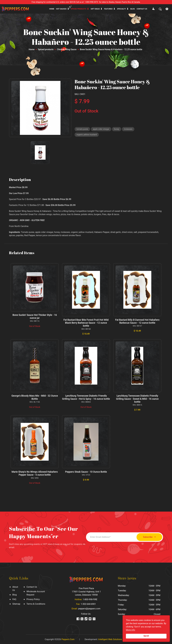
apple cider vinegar (102, 129)
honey (118, 129)
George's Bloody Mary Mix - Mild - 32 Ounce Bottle (35, 397)
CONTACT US (142, 9)
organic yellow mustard (87, 135)
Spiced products (79, 9)
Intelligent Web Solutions (110, 639)
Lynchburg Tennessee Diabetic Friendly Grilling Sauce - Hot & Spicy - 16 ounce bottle (86, 398)
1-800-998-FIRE (90, 599)
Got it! (146, 636)
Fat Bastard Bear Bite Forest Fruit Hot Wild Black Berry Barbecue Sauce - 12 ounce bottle (86, 323)
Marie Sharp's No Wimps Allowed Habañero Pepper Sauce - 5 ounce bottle (35, 473)
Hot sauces (61, 9)
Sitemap (16, 603)
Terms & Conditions (36, 603)
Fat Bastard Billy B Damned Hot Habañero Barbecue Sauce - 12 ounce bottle (137, 321)
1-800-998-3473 (91, 2)
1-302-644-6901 (88, 604)
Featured (108, 9)
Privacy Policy (33, 599)
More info (130, 630)
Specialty (121, 9)
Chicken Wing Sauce (67, 49)
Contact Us (32, 586)
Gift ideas (95, 9)
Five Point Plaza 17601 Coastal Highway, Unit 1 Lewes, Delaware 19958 (86, 591)
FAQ (14, 599)
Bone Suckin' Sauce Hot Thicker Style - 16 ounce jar (35, 316)
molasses (129, 129)
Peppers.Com (68, 639)
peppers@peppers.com (89, 608)
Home (52, 9)
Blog (133, 9)
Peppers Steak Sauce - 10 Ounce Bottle (86, 472)
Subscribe (148, 537)
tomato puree (83, 129)
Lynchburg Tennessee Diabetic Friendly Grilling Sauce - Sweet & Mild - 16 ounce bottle (137, 398)
